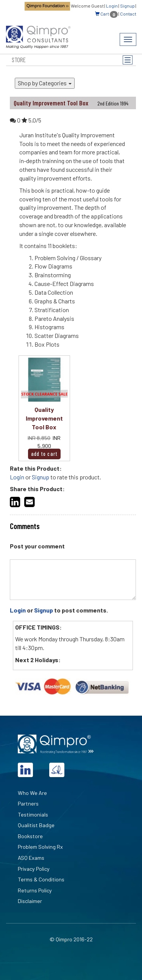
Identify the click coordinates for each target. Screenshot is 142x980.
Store (19, 60)
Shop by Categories (45, 83)
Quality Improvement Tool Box (44, 418)
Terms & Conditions (41, 879)
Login (112, 6)
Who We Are (32, 793)
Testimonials (33, 814)
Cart (106, 14)
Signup (127, 6)
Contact (128, 14)
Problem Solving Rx (40, 847)
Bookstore (30, 836)
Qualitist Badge (36, 825)
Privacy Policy (34, 869)
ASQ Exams (31, 858)
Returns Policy (35, 890)
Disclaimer (30, 901)
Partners (28, 803)
